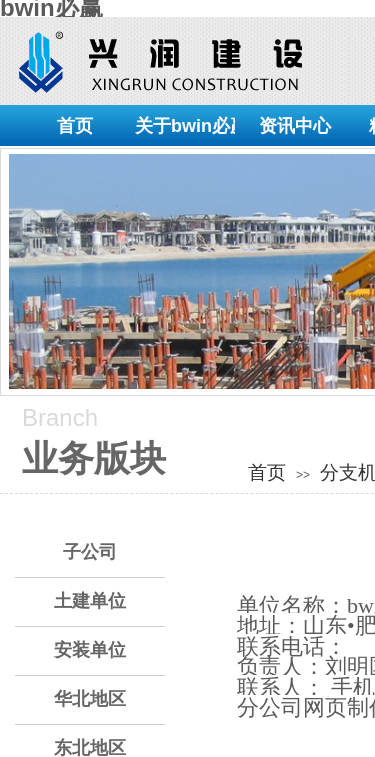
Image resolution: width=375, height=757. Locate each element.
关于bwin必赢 (185, 126)
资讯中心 (295, 126)
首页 (75, 126)
